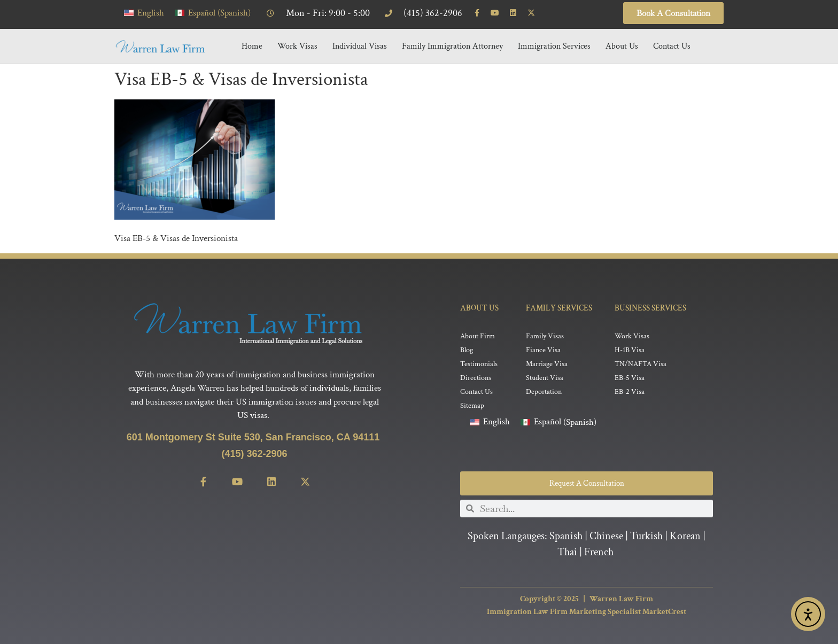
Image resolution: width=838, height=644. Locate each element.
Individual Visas (360, 46)
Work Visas (297, 46)
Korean (685, 537)
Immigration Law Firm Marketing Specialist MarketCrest (587, 612)
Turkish (646, 537)
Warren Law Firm (621, 599)
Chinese (606, 537)
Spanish (566, 537)
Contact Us (672, 46)
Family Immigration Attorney (452, 46)
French (599, 553)
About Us (622, 46)
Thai (567, 553)
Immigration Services (554, 46)
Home (252, 46)
